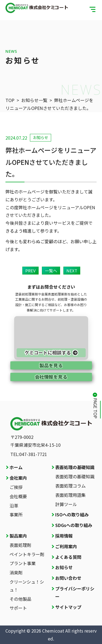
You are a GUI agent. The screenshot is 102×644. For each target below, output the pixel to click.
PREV (30, 271)
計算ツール (66, 504)
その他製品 (20, 599)
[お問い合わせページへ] (51, 338)
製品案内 (18, 536)
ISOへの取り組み (72, 514)
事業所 (16, 514)
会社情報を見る (51, 377)
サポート (18, 608)
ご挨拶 (16, 487)
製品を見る (51, 365)
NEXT (72, 271)
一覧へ (51, 271)
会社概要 (18, 496)
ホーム (16, 467)
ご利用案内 (66, 546)
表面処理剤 (20, 545)
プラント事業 (23, 563)
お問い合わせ (68, 578)
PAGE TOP (95, 408)
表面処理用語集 (70, 495)
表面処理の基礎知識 (75, 467)
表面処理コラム (70, 486)
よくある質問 (68, 557)
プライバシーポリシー (75, 592)
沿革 (14, 506)
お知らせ (64, 567)
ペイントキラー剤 (27, 554)
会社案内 (18, 478)
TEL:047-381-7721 (29, 454)
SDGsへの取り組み (74, 525)
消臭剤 (16, 572)
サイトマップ (68, 607)
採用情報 (64, 536)
